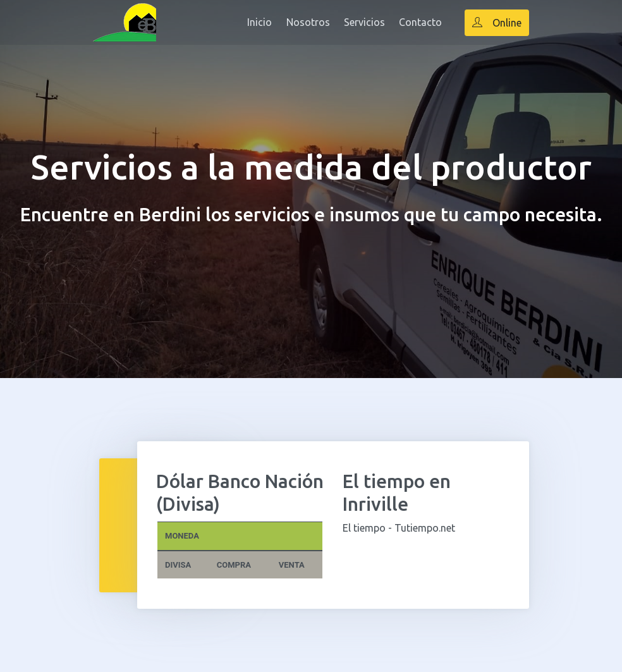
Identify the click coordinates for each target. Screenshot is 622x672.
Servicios (364, 22)
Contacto (420, 22)
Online (497, 23)
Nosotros (308, 22)
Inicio (259, 22)
